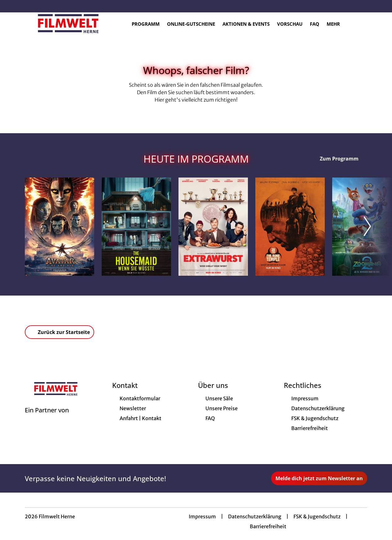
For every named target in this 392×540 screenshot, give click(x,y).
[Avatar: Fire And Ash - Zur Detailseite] (59, 227)
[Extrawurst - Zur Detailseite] (213, 227)
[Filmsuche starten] (361, 24)
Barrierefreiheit (268, 526)
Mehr (337, 24)
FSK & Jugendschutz (317, 516)
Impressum (202, 516)
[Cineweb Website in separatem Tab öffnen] (47, 418)
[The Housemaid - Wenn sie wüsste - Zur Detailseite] (136, 227)
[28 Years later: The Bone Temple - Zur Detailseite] (290, 227)
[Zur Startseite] (68, 24)
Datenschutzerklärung (255, 516)
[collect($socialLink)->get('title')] (11, 6)
